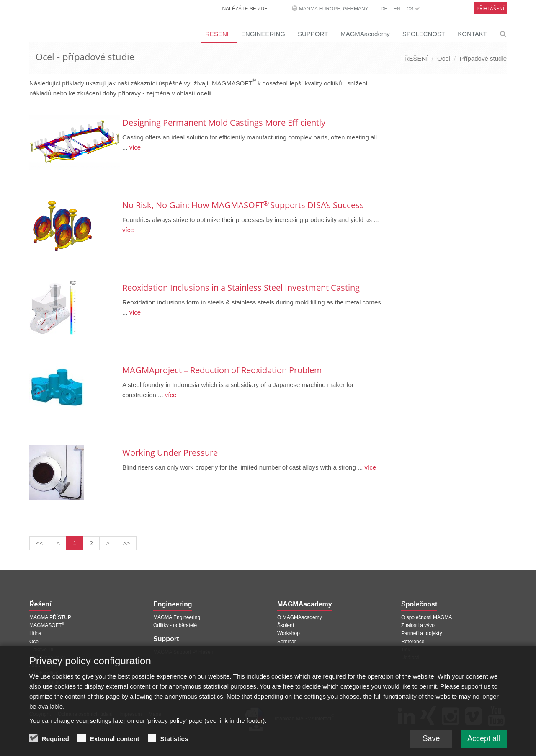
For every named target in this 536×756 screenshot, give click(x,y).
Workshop (289, 633)
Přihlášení (490, 9)
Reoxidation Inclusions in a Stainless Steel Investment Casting (241, 288)
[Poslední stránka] (126, 543)
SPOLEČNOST (424, 34)
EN (397, 9)
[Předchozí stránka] (58, 543)
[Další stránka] (108, 543)
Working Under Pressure (170, 453)
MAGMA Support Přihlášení (184, 652)
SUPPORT (313, 34)
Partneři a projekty (421, 633)
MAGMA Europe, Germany (334, 9)
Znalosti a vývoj (419, 625)
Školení (286, 625)
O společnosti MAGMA (426, 617)
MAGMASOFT (47, 625)
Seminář (287, 642)
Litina (35, 633)
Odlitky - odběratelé (175, 625)
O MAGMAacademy (300, 617)
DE (384, 9)
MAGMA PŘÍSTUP (50, 617)
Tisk (406, 650)
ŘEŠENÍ (217, 34)
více (134, 147)
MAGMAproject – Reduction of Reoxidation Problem (222, 370)
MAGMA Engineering (177, 617)
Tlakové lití (41, 650)
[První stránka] (40, 543)
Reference (413, 642)
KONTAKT (472, 34)
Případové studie (483, 58)
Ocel (444, 58)
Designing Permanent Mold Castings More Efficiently (224, 123)
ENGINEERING (263, 34)
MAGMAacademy (365, 34)
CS (413, 9)
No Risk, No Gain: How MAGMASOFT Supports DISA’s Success (243, 205)
